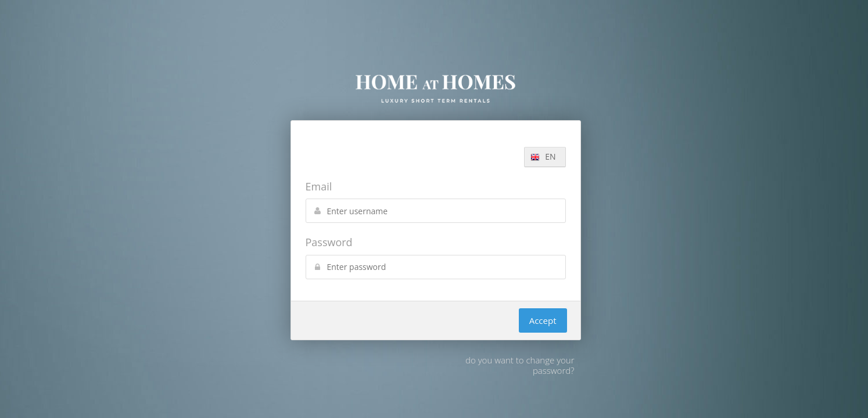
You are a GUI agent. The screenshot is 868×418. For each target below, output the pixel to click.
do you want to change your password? (520, 365)
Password (329, 242)
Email (319, 186)
